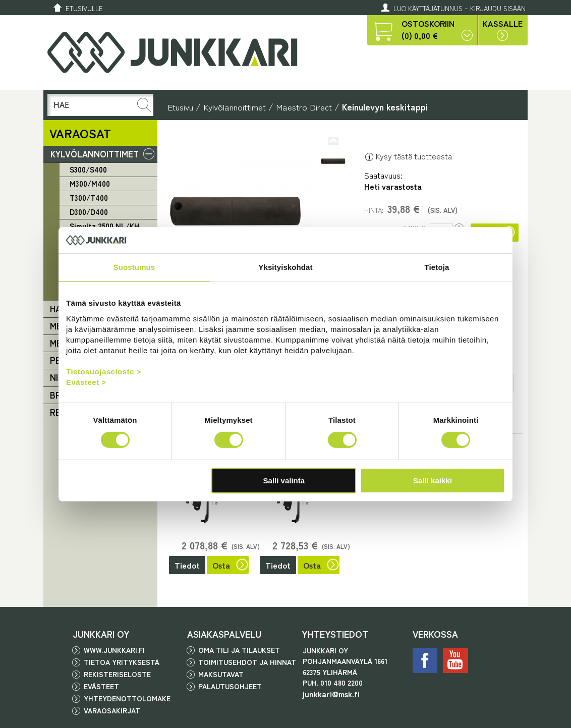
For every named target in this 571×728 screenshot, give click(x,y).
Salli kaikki (433, 481)
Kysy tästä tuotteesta (408, 156)
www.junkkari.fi (114, 650)
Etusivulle (84, 8)
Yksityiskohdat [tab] (285, 267)
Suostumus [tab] (134, 267)
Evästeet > (86, 382)
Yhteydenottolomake (127, 698)
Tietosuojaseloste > (104, 371)
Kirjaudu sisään (498, 8)
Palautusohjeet (230, 686)
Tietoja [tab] (437, 267)
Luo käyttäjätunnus (428, 8)
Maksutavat (221, 674)
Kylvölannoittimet (235, 107)
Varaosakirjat (112, 710)
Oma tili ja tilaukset (239, 650)
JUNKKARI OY (101, 634)
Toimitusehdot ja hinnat (247, 662)
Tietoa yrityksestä (122, 662)
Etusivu (180, 107)
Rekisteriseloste (117, 674)
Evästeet (101, 686)
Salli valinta (284, 481)
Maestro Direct (304, 107)
